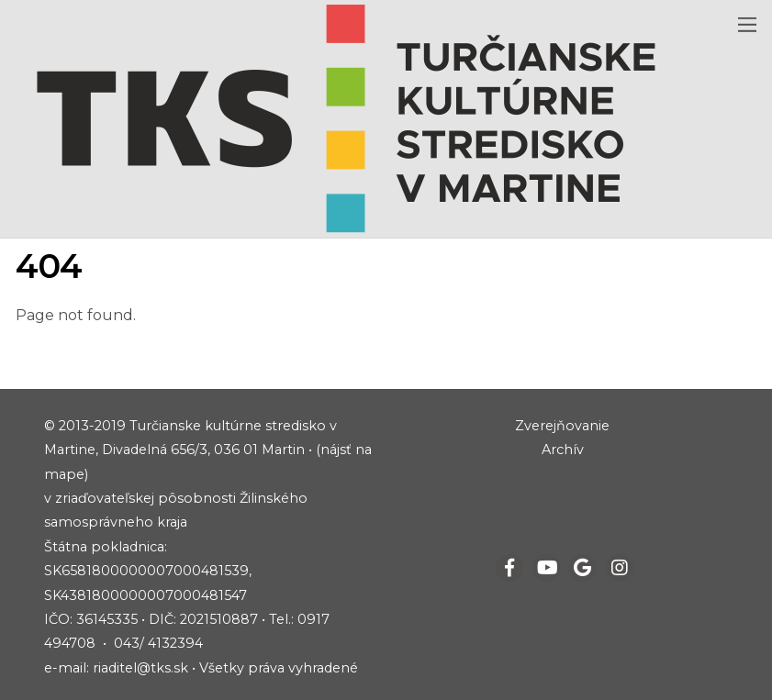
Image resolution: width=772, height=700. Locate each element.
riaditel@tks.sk (140, 668)
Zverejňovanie (562, 426)
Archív (563, 450)
